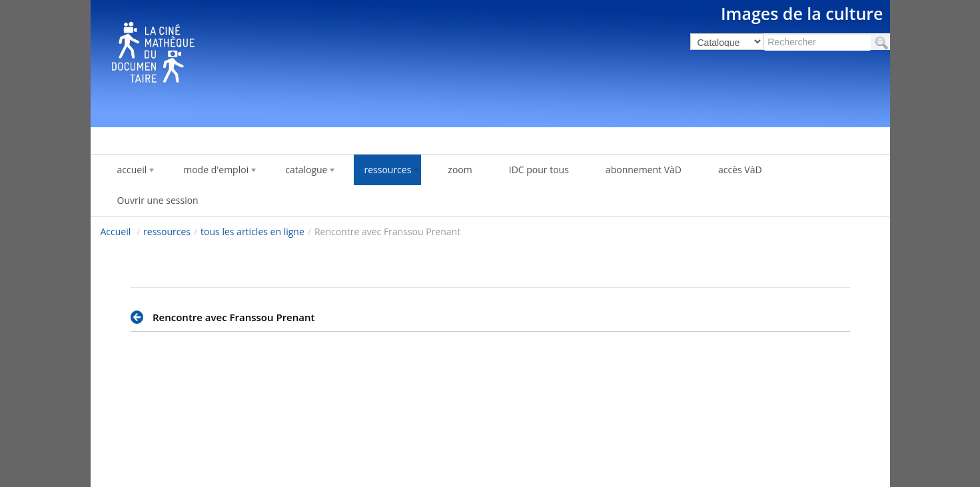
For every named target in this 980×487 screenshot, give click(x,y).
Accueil (116, 232)
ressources (167, 232)
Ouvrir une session (158, 200)
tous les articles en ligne (252, 232)
